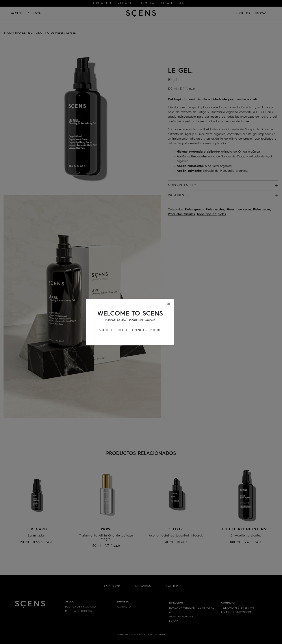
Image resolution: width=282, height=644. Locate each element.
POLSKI (155, 330)
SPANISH (105, 330)
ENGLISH (122, 330)
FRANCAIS (140, 330)
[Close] (169, 304)
